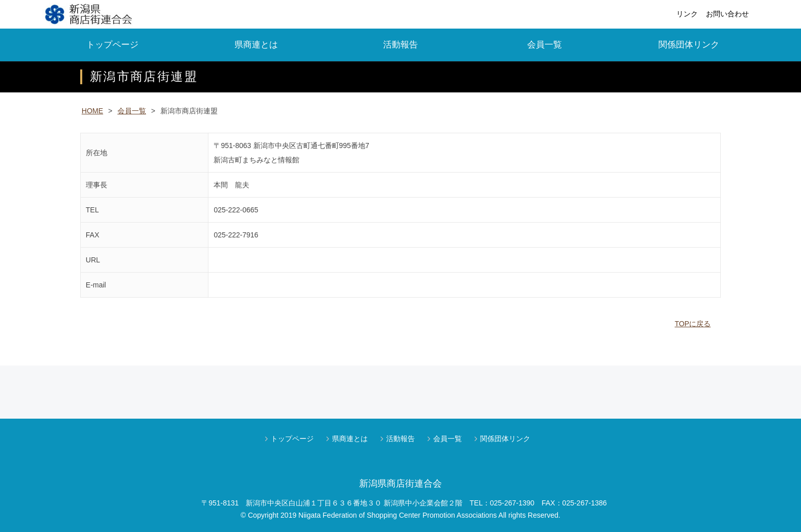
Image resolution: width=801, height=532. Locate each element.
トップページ (112, 45)
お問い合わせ (727, 14)
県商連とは (256, 45)
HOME (92, 111)
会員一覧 (545, 45)
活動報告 (400, 45)
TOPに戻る (693, 324)
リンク (687, 14)
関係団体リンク (689, 45)
